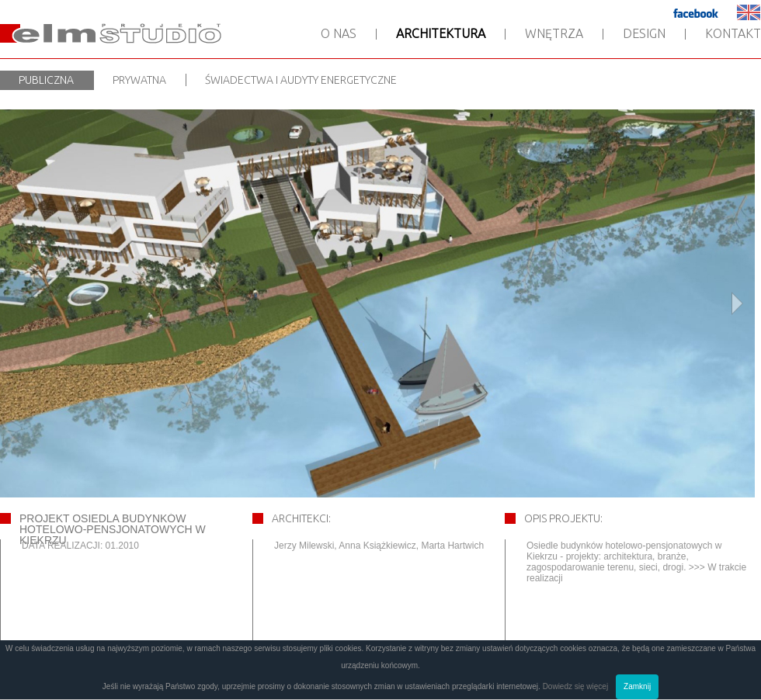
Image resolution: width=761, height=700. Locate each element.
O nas (339, 33)
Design (644, 33)
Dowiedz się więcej (575, 686)
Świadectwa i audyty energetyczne (301, 80)
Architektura (441, 33)
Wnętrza (554, 33)
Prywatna (139, 80)
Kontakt (733, 33)
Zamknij (637, 686)
